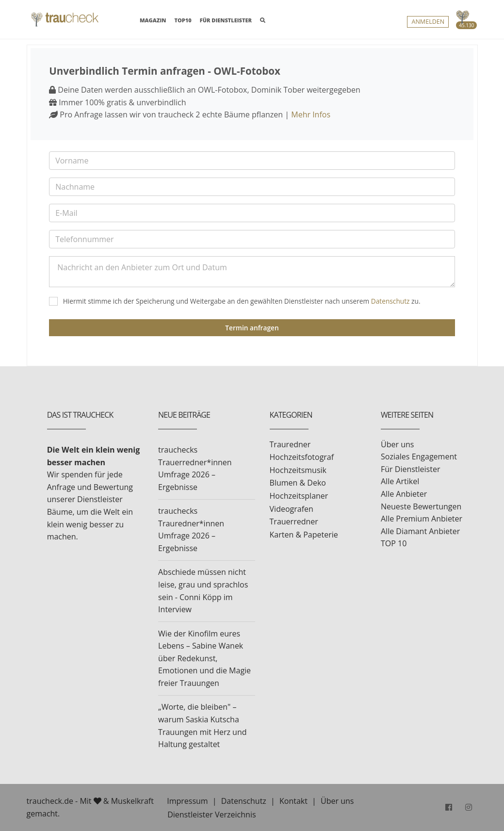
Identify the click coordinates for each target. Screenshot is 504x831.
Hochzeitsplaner (299, 496)
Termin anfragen (252, 328)
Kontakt (293, 801)
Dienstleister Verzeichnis (211, 815)
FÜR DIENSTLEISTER (226, 20)
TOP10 (183, 20)
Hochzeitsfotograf (302, 457)
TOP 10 (394, 543)
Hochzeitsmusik (298, 470)
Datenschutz (390, 301)
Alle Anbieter (404, 494)
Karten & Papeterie (304, 535)
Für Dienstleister (410, 469)
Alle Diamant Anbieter (420, 531)
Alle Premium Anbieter (422, 519)
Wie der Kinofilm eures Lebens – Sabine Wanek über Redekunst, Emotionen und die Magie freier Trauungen (204, 658)
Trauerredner (294, 521)
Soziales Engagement (419, 456)
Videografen (292, 509)
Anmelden (428, 22)
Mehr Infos (311, 114)
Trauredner (290, 444)
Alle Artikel (400, 481)
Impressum (187, 801)
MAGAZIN (153, 20)
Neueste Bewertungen (421, 506)
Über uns (397, 444)
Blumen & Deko (298, 483)
